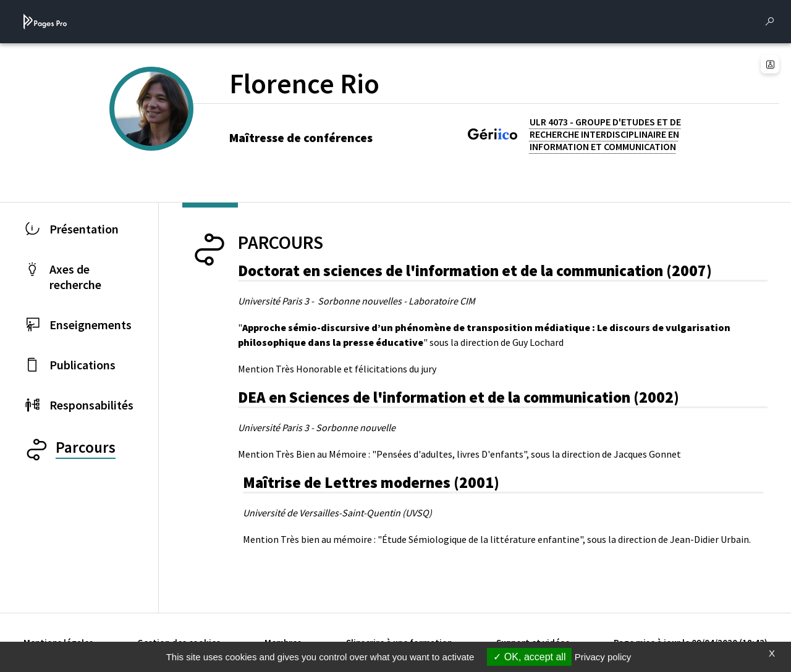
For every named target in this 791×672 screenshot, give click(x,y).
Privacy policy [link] (603, 657)
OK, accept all (529, 657)
